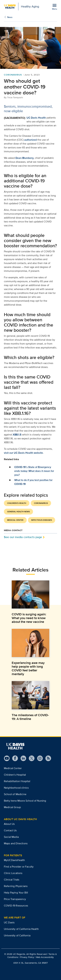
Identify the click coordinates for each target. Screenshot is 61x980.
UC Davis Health (36, 118)
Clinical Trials (12, 880)
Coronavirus (13, 75)
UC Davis (9, 922)
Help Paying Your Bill (16, 893)
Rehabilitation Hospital (17, 781)
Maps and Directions (16, 843)
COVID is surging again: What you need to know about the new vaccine (29, 618)
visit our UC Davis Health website (23, 453)
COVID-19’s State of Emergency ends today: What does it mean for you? (34, 471)
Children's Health (17, 503)
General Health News (18, 512)
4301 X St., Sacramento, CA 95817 (30, 963)
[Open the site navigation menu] (54, 7)
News (10, 17)
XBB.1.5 (17, 435)
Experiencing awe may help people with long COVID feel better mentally (28, 668)
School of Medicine (15, 794)
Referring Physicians (16, 886)
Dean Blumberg (24, 158)
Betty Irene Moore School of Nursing (25, 801)
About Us (9, 824)
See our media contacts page (23, 537)
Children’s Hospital (15, 775)
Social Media (11, 837)
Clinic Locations (13, 873)
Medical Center (15, 520)
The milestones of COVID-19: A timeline (30, 717)
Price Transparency (15, 899)
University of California (17, 935)
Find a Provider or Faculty (19, 867)
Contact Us (10, 830)
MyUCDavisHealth (14, 860)
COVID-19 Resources (16, 906)
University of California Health (21, 929)
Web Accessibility (45, 957)
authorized (30, 140)
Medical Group (12, 807)
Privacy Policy (27, 957)
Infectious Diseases (42, 520)
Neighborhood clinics (16, 788)
